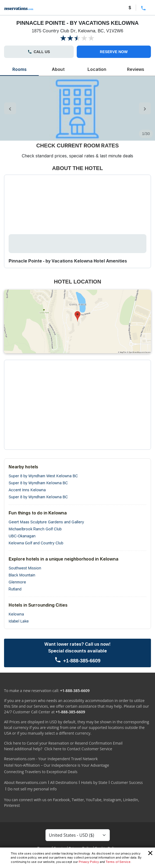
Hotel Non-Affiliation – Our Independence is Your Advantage (57, 765)
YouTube (94, 800)
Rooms (20, 69)
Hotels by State (94, 782)
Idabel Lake (19, 621)
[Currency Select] (78, 835)
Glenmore (17, 582)
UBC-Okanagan (22, 536)
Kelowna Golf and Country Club (36, 543)
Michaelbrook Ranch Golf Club (35, 529)
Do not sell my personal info (32, 789)
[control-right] (145, 108)
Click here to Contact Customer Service (78, 749)
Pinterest (12, 805)
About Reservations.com (25, 782)
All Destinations (64, 782)
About (58, 69)
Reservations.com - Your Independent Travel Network (51, 759)
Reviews (136, 69)
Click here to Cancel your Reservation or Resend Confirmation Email (63, 743)
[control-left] (10, 108)
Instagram (112, 800)
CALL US (39, 52)
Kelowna (16, 614)
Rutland (15, 589)
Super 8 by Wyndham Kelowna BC (38, 483)
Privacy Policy (89, 862)
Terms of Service (118, 862)
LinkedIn (131, 800)
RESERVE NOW (114, 52)
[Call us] (77, 653)
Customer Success (127, 782)
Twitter (78, 800)
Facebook (61, 800)
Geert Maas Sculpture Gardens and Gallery (46, 522)
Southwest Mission (25, 568)
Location (97, 69)
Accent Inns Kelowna (27, 490)
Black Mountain (22, 575)
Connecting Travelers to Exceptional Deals (41, 772)
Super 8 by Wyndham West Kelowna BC (43, 476)
